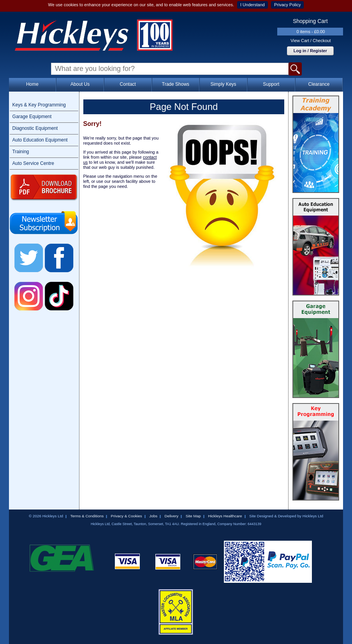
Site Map (193, 516)
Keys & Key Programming (39, 105)
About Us (80, 84)
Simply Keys (224, 84)
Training (21, 152)
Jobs (153, 516)
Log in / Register (310, 51)
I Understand (253, 5)
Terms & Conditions (87, 516)
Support (271, 84)
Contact (128, 84)
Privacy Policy (287, 5)
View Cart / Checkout (311, 41)
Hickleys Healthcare (225, 516)
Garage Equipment (32, 117)
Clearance (319, 84)
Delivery (172, 516)
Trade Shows (176, 84)
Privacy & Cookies (127, 516)
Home (32, 84)
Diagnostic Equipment (35, 128)
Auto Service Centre (33, 163)
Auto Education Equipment (40, 140)
